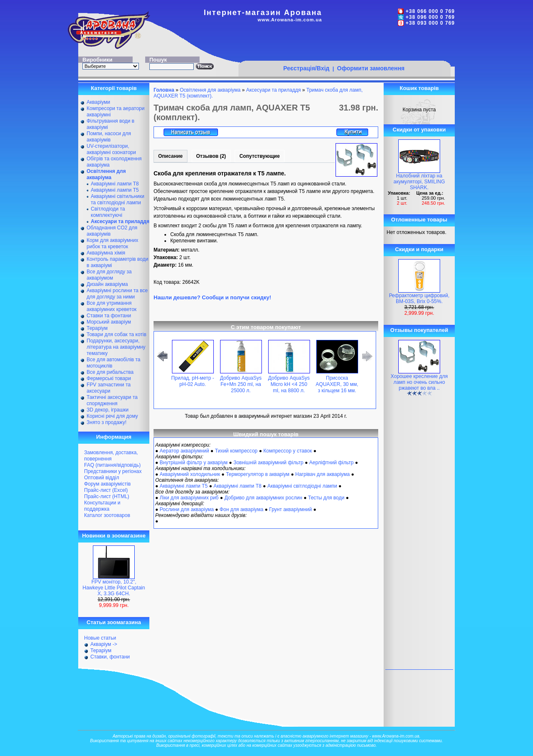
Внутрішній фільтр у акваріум (194, 463)
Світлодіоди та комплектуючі (108, 212)
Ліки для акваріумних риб (189, 498)
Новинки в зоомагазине (114, 536)
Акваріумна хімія (106, 253)
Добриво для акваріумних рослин (263, 498)
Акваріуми (98, 102)
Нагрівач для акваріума (323, 474)
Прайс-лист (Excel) (106, 490)
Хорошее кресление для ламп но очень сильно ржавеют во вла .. (419, 382)
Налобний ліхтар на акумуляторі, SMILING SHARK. (419, 182)
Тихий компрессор (236, 451)
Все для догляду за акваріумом (109, 275)
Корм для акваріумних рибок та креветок (112, 243)
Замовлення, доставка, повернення (111, 456)
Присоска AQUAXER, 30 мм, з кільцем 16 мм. (337, 384)
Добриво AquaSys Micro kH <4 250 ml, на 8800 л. (289, 384)
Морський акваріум (109, 322)
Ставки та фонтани (109, 316)
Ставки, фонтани (110, 657)
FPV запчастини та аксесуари (109, 388)
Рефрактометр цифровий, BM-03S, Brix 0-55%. (419, 298)
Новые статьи (100, 638)
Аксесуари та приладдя (273, 90)
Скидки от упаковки (419, 130)
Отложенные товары (419, 220)
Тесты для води (326, 498)
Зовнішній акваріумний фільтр (268, 463)
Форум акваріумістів (107, 484)
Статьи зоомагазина (114, 622)
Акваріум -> (104, 644)
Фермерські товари (109, 378)
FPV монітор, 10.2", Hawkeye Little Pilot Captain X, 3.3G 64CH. (114, 588)
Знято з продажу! (106, 422)
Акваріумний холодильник (190, 474)
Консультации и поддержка (102, 506)
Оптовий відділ (102, 478)
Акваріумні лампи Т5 (115, 190)
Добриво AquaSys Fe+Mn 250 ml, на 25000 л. (241, 384)
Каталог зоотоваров (107, 515)
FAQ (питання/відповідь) (112, 465)
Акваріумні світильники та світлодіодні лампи (118, 199)
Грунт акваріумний (290, 509)
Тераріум (97, 328)
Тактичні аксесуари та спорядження (112, 400)
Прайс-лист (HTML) (107, 496)
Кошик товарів (419, 88)
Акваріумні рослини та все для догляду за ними (117, 294)
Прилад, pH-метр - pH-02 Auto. (193, 381)
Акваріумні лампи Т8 (115, 184)
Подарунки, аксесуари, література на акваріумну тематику (116, 347)
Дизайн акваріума (107, 284)
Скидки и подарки (419, 249)
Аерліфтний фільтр (331, 463)
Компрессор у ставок (287, 451)
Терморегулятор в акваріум (258, 474)
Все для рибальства (110, 372)
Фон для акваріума (242, 509)
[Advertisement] (344, 45)
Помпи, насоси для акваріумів (109, 137)
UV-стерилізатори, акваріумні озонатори (111, 149)
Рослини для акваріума (187, 509)
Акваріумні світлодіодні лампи (302, 486)
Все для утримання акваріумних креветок (111, 306)
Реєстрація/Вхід (306, 68)
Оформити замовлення (371, 68)
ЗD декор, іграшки (108, 410)
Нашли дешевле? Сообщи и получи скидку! (212, 297)
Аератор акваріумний (184, 451)
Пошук (158, 60)
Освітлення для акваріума (210, 90)
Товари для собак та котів (117, 334)
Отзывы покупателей (419, 330)
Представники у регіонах (113, 471)
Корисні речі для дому (112, 416)
